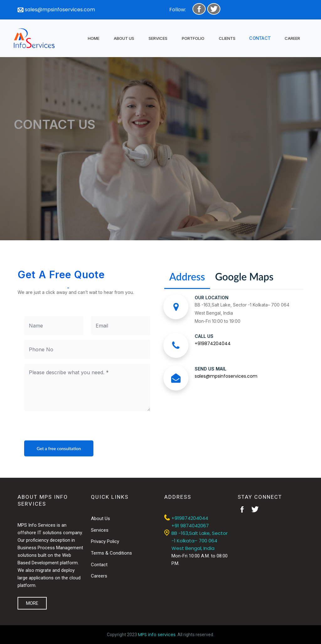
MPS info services (157, 635)
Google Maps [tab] (244, 277)
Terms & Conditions (111, 553)
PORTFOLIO (193, 38)
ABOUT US (124, 38)
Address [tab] (187, 277)
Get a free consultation (59, 448)
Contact (99, 565)
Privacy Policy (105, 541)
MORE (32, 603)
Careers (99, 576)
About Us (100, 519)
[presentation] (72, 428)
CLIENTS (227, 38)
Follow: (178, 10)
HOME (94, 38)
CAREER (292, 38)
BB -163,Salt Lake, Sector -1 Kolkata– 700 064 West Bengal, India (200, 541)
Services (100, 530)
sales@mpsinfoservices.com (56, 10)
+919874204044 (213, 343)
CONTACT (260, 38)
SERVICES (158, 38)
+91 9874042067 (190, 526)
